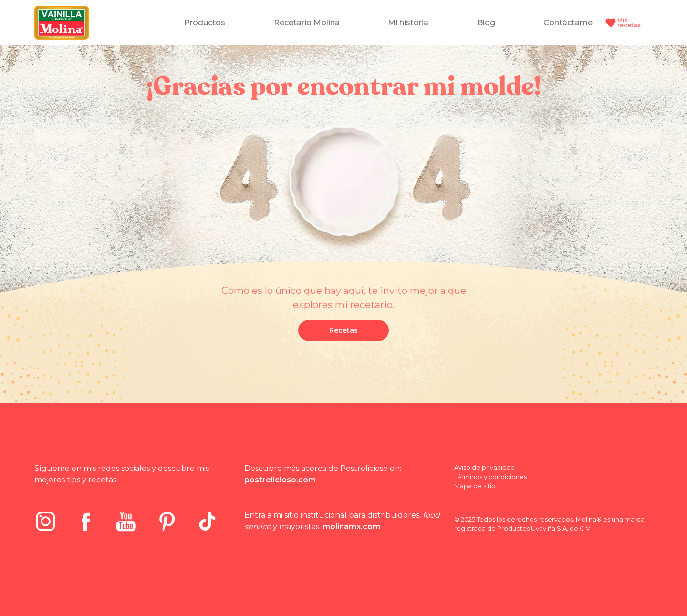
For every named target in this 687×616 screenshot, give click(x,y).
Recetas (343, 330)
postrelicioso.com (280, 480)
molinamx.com (351, 527)
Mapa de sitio (475, 486)
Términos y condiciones (490, 477)
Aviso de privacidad (484, 467)
